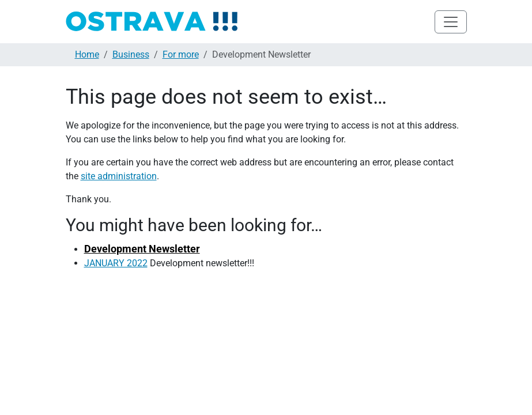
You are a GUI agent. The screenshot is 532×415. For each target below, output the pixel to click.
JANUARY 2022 (116, 263)
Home (87, 54)
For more (181, 54)
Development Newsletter (142, 249)
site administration (119, 176)
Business (131, 54)
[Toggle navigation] (451, 22)
